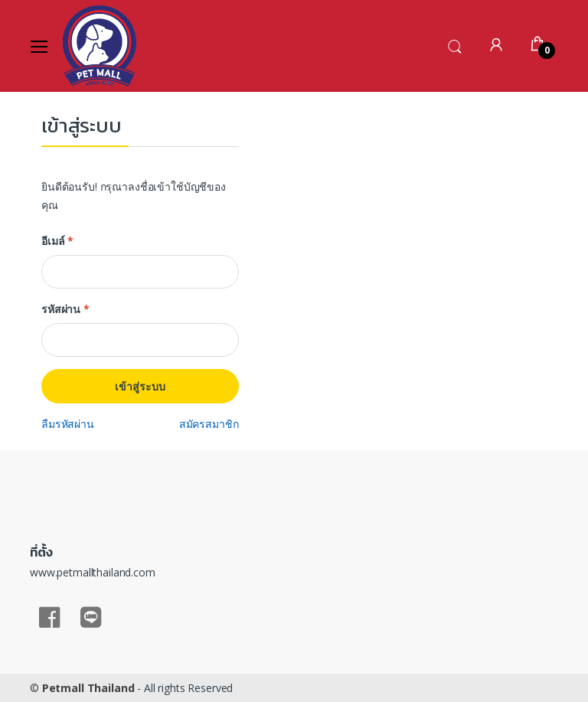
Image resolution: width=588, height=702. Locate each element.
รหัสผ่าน (65, 309)
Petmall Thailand (88, 688)
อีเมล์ (57, 241)
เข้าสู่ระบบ (140, 386)
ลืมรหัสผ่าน (68, 424)
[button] (455, 44)
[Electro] (100, 46)
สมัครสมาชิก (209, 424)
